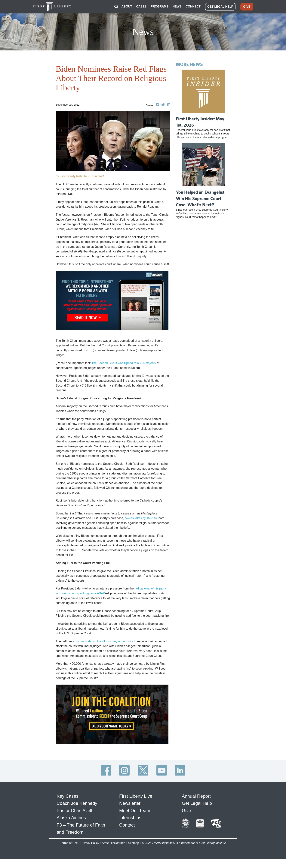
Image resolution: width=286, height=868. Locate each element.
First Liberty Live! (136, 796)
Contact (127, 825)
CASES (141, 6)
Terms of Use (69, 843)
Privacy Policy (90, 843)
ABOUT (127, 6)
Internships (130, 817)
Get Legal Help (197, 803)
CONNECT (193, 6)
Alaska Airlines (71, 817)
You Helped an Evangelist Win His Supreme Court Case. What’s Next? (200, 198)
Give (186, 810)
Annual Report (196, 796)
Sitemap (133, 843)
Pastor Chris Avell (74, 810)
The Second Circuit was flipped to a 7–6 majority (124, 363)
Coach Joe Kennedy (77, 803)
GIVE (247, 6)
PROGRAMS (160, 6)
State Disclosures (114, 843)
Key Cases (68, 796)
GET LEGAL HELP (220, 6)
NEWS (177, 6)
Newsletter (130, 803)
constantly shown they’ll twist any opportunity (103, 641)
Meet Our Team (135, 810)
